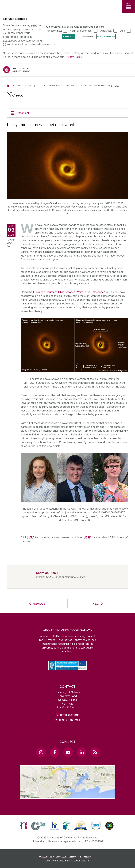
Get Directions (70, 715)
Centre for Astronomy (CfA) (94, 86)
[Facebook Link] (55, 752)
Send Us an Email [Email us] (70, 720)
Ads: (123, 31)
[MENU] (128, 6)
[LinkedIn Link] (82, 752)
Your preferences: (81, 31)
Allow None (87, 36)
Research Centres (23, 86)
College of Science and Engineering (56, 86)
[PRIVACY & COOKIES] (68, 857)
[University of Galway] (17, 71)
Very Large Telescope (90, 292)
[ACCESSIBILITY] (81, 861)
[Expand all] (67, 113)
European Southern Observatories (54, 292)
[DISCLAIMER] (47, 857)
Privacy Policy (73, 57)
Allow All (70, 36)
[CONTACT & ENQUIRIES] (59, 861)
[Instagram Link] (41, 752)
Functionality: (54, 31)
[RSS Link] (95, 752)
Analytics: (106, 31)
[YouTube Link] (68, 752)
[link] (24, 826)
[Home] (8, 86)
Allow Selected (107, 36)
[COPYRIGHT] (88, 857)
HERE (31, 537)
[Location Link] (68, 796)
